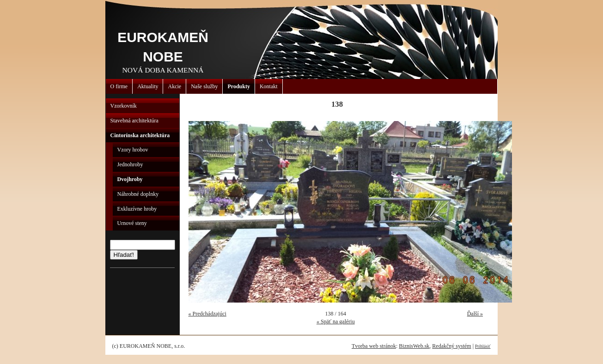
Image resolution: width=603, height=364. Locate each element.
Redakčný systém (451, 346)
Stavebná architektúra (134, 121)
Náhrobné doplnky (138, 194)
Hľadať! (124, 255)
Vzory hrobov (133, 150)
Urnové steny (132, 223)
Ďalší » (475, 314)
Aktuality (148, 86)
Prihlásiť (483, 346)
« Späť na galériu (336, 322)
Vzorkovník (124, 106)
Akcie (174, 86)
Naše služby (204, 86)
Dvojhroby (130, 179)
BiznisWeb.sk (414, 346)
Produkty (238, 86)
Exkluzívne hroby (137, 209)
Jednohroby (130, 164)
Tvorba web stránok (374, 346)
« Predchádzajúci (207, 314)
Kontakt (269, 86)
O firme (119, 86)
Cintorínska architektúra (140, 135)
